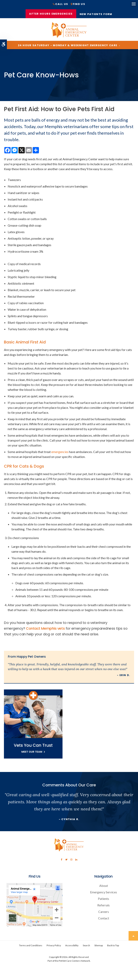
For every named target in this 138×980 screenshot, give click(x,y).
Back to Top (113, 947)
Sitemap (99, 947)
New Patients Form (97, 15)
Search (86, 947)
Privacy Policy (54, 947)
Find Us (79, 4)
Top (133, 937)
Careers (104, 913)
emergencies (60, 453)
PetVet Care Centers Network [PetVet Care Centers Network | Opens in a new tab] (74, 962)
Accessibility (72, 947)
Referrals (103, 906)
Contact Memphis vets (45, 630)
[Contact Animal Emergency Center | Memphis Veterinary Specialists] (34, 927)
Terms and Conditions (31, 947)
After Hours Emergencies (51, 14)
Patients (103, 900)
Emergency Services (103, 893)
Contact (104, 920)
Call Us (62, 4)
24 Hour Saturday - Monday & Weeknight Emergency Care (68, 47)
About (104, 887)
